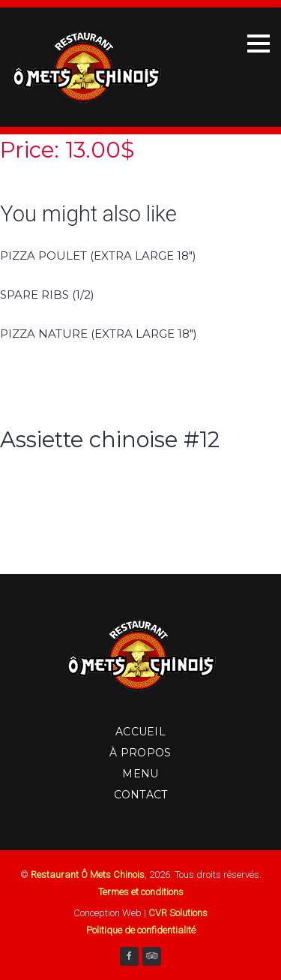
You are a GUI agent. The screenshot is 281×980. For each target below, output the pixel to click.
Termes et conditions (141, 892)
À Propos (140, 753)
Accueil (140, 732)
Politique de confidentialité (141, 930)
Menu (140, 774)
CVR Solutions (178, 913)
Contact (141, 795)
